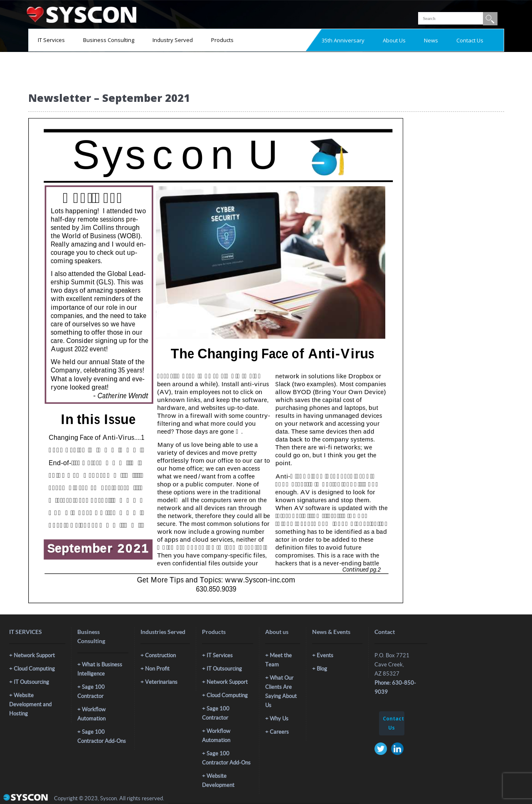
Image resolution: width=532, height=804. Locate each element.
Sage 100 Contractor (91, 692)
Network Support (34, 655)
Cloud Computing (34, 669)
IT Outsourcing (31, 682)
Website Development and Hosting (30, 704)
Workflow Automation (91, 714)
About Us (394, 40)
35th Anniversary (343, 40)
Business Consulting (109, 40)
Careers (279, 732)
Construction (160, 655)
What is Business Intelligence (100, 669)
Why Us (279, 719)
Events (325, 655)
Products (222, 40)
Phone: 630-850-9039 (395, 687)
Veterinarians (161, 682)
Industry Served (173, 40)
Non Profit (157, 669)
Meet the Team (278, 660)
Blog (322, 669)
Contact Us (470, 40)
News (431, 40)
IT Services (51, 40)
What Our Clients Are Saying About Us (281, 692)
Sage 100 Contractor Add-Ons (102, 736)
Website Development (218, 781)
